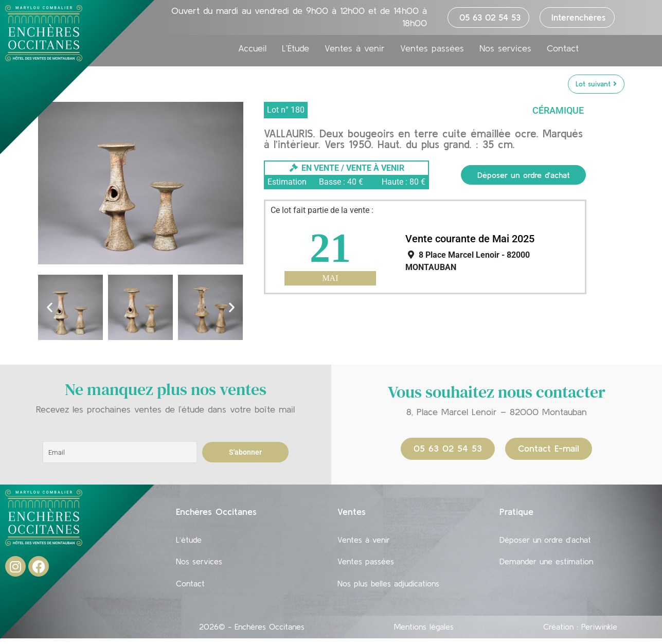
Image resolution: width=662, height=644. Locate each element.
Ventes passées (432, 48)
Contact (563, 48)
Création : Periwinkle (580, 632)
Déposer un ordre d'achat (524, 175)
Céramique (558, 110)
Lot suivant (596, 84)
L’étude (189, 541)
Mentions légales (424, 632)
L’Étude (296, 48)
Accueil (252, 48)
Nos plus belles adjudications (388, 588)
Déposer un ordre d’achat (545, 541)
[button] (50, 307)
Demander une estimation (546, 564)
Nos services (505, 48)
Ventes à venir (355, 48)
